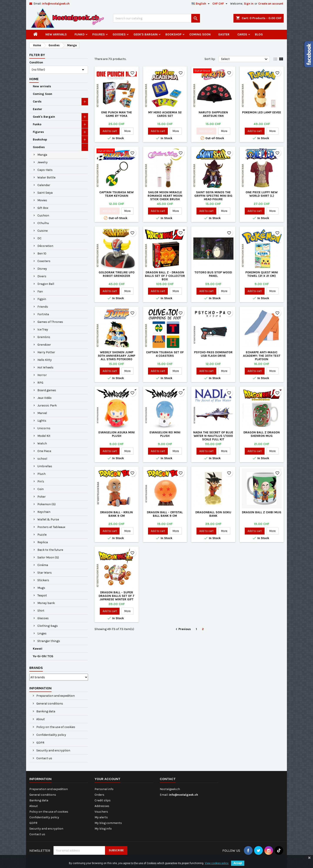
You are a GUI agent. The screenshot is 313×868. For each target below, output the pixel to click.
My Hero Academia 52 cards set (165, 114)
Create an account (271, 4)
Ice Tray (43, 329)
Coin (41, 489)
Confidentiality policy (51, 735)
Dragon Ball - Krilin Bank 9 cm (117, 514)
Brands (36, 668)
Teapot (42, 595)
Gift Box (43, 208)
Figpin (42, 299)
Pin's (41, 481)
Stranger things (49, 641)
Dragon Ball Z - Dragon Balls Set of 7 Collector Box (165, 276)
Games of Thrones (50, 322)
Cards (242, 34)
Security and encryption (53, 750)
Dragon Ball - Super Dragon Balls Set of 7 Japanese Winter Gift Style (117, 598)
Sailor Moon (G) (48, 557)
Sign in (249, 4)
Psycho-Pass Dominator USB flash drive (213, 354)
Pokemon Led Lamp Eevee (262, 112)
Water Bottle (46, 177)
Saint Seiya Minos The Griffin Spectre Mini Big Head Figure (213, 196)
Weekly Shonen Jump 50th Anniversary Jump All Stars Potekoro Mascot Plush (117, 357)
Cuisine (42, 231)
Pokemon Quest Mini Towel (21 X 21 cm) (262, 274)
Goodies (119, 34)
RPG (40, 383)
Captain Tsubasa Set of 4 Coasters (165, 354)
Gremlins (44, 337)
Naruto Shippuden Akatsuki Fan (213, 114)
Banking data (45, 711)
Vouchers (101, 812)
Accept (238, 863)
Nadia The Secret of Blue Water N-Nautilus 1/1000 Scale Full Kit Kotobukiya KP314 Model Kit (213, 439)
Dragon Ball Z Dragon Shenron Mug (262, 434)
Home (34, 79)
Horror (42, 375)
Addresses (102, 806)
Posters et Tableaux (51, 527)
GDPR (40, 743)
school (42, 459)
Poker (42, 497)
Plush (42, 474)
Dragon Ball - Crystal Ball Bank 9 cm (165, 514)
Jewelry (42, 162)
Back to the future (50, 550)
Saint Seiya (45, 193)
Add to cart (110, 131)
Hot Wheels (45, 367)
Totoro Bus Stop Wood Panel (213, 274)
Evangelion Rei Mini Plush (165, 434)
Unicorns (44, 428)
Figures (99, 34)
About (40, 719)
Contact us (44, 758)
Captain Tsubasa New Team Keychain (117, 194)
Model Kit (44, 436)
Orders (99, 795)
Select (245, 59)
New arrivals (56, 34)
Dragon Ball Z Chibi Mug (262, 512)
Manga (42, 155)
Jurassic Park (47, 405)
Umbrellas (45, 466)
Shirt (41, 611)
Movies (42, 200)
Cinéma (43, 565)
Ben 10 (42, 253)
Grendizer (44, 345)
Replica (43, 542)
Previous (183, 629)
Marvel (42, 413)
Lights (42, 421)
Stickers (43, 580)
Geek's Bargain (146, 34)
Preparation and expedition (55, 696)
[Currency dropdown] (220, 4)
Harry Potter (46, 352)
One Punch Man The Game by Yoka (117, 114)
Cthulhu (43, 223)
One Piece (44, 451)
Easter (224, 34)
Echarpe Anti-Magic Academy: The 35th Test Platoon (262, 356)
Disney (42, 269)
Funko (80, 34)
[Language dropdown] (201, 4)
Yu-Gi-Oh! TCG (43, 656)
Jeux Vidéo (44, 398)
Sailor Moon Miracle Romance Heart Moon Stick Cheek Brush (165, 196)
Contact (168, 779)
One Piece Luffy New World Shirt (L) (262, 194)
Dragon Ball (46, 284)
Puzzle (42, 535)
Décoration (45, 246)
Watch (42, 443)
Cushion (43, 215)
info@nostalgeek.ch (56, 4)
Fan (40, 291)
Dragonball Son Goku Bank (213, 514)
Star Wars (45, 573)
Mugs (41, 588)
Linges (42, 633)
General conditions (49, 704)
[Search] (156, 18)
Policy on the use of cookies (55, 727)
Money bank (46, 603)
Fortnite (43, 314)
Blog (259, 34)
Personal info (104, 789)
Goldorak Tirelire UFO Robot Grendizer (117, 274)
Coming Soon (200, 34)
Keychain (44, 512)
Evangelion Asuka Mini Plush (117, 434)
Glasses (43, 618)
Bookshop (173, 34)
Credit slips (103, 800)
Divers (42, 276)
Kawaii (38, 649)
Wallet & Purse (48, 519)
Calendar (44, 185)
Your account (107, 779)
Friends (43, 307)
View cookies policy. (217, 863)
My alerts (101, 817)
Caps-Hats (45, 170)
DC (39, 238)
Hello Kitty (45, 360)
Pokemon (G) (47, 504)
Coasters (44, 261)
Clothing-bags (48, 626)
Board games (47, 390)
